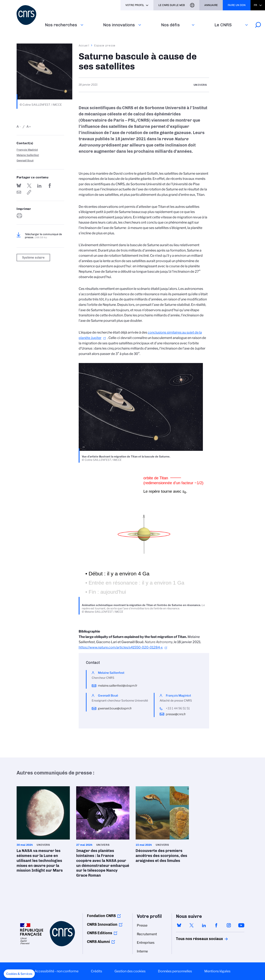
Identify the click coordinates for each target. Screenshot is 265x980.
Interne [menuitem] (142, 951)
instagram (229, 925)
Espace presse (105, 45)
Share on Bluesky (19, 186)
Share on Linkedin (39, 186)
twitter (192, 925)
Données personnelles (175, 971)
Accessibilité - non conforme (57, 971)
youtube (241, 925)
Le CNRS (223, 25)
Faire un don (237, 5)
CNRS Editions (100, 933)
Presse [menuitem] (142, 925)
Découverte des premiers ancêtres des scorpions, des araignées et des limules (162, 826)
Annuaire (211, 5)
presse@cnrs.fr (176, 714)
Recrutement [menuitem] (147, 934)
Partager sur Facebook (50, 186)
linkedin (204, 925)
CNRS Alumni (98, 942)
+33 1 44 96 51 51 (178, 708)
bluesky (179, 925)
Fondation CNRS (101, 916)
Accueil (84, 45)
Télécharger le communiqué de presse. (43, 236)
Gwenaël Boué (25, 160)
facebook (216, 925)
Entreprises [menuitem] (146, 943)
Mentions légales (217, 971)
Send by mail (19, 192)
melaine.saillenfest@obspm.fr (118, 686)
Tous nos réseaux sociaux (192, 939)
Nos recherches (61, 25)
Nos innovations (119, 25)
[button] (19, 974)
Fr (255, 5)
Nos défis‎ (170, 25)
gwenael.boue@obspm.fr (115, 708)
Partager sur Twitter (29, 186)
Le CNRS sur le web (172, 5)
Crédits (96, 971)
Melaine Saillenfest (28, 155)
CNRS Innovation (102, 924)
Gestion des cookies (130, 971)
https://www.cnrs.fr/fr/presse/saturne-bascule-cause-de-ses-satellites (29, 192)
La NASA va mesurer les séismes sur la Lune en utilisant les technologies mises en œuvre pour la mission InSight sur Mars (43, 831)
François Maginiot (27, 150)
